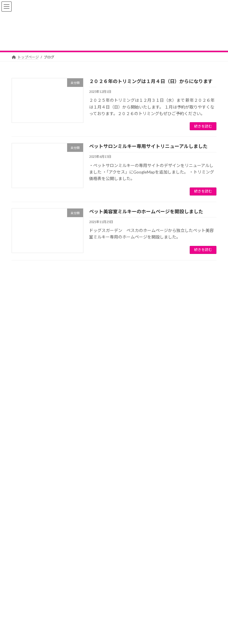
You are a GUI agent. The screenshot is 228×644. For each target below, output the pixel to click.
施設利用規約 (193, 609)
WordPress (91, 635)
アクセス (138, 609)
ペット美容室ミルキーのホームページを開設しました (146, 211)
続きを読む (203, 126)
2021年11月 (25, 518)
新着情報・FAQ (63, 609)
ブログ (92, 609)
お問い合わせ (75, 613)
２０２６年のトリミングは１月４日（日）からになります (151, 81)
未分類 (20, 467)
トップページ (28, 609)
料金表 (114, 609)
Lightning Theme (115, 635)
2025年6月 (24, 507)
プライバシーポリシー (35, 613)
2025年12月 (25, 497)
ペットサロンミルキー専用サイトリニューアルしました (148, 146)
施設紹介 (164, 609)
